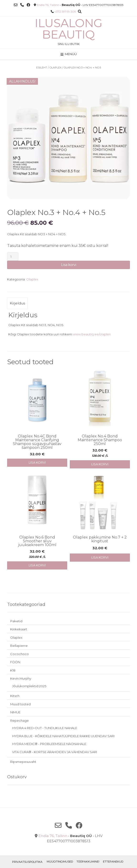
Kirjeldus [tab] (17, 303)
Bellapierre (19, 646)
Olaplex (56, 68)
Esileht (42, 68)
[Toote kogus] (13, 257)
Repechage (20, 721)
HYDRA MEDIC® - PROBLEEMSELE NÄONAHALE (49, 744)
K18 (13, 670)
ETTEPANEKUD (113, 862)
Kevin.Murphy (21, 678)
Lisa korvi (69, 265)
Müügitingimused (60, 862)
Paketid (16, 621)
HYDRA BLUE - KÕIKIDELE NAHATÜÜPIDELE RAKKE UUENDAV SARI (63, 736)
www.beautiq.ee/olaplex (92, 334)
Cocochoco (20, 654)
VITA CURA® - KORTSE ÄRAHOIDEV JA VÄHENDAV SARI (55, 752)
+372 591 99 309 (65, 12)
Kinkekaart (19, 629)
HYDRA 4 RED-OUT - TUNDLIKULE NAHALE (45, 728)
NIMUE (15, 712)
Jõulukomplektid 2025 (29, 686)
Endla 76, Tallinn (48, 5)
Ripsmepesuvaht (23, 762)
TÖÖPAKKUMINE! (88, 862)
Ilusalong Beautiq (69, 29)
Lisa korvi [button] (37, 462)
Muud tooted (20, 704)
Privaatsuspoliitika (27, 862)
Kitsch (15, 696)
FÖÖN (15, 662)
